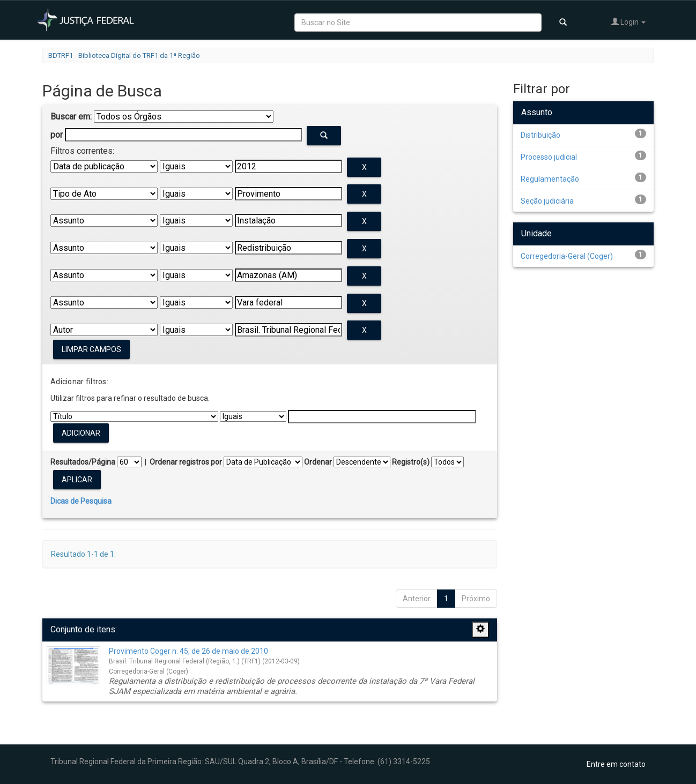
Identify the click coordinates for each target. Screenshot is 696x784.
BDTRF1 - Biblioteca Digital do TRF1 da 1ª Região (124, 55)
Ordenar (318, 462)
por (57, 135)
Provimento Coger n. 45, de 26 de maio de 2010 (188, 651)
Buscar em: (71, 117)
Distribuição (540, 135)
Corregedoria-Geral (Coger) (567, 256)
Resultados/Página (83, 462)
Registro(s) (411, 462)
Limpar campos (91, 349)
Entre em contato (616, 764)
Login (628, 22)
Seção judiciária (547, 201)
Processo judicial (549, 157)
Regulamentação (550, 179)
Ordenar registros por (186, 462)
